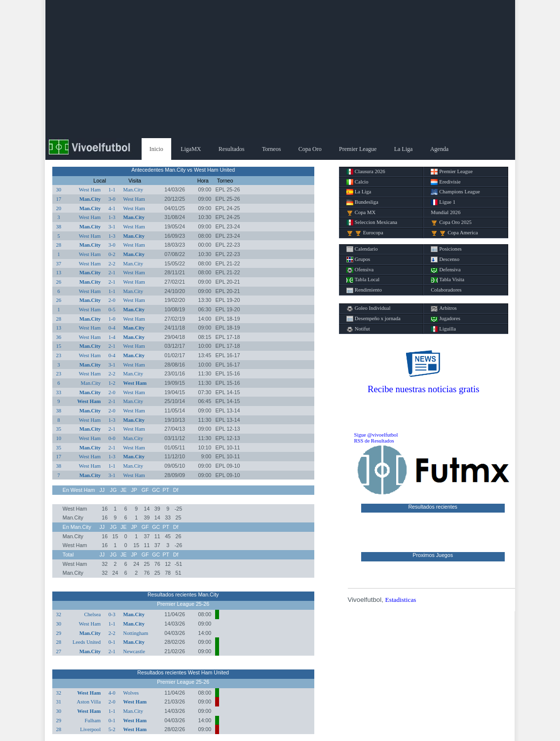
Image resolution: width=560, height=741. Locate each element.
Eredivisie (446, 182)
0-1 (112, 642)
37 (59, 264)
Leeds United (87, 642)
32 (59, 614)
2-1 (112, 273)
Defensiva (446, 270)
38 (59, 227)
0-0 (112, 438)
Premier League (358, 149)
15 (59, 346)
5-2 (112, 729)
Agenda (439, 149)
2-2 (112, 264)
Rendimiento (364, 290)
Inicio (156, 149)
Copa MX (361, 213)
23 (59, 355)
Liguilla (443, 329)
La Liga (404, 149)
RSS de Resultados (374, 441)
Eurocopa (365, 233)
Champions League (455, 192)
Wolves (131, 693)
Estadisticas (401, 600)
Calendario (362, 249)
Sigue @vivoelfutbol (376, 435)
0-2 (112, 254)
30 (59, 190)
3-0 (112, 199)
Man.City (133, 190)
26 (59, 282)
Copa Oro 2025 (451, 222)
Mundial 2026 (446, 212)
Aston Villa (89, 702)
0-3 (112, 614)
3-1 (112, 227)
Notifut (358, 329)
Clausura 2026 (366, 172)
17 (59, 199)
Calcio (357, 182)
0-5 (112, 310)
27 (59, 651)
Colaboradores (446, 290)
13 (59, 273)
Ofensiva (360, 270)
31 (59, 702)
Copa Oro (310, 149)
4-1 (112, 208)
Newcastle (134, 651)
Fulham (93, 721)
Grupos (358, 259)
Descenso (445, 259)
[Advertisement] (280, 69)
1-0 (112, 319)
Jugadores (446, 319)
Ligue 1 (443, 202)
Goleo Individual (369, 308)
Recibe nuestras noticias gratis (423, 389)
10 (59, 438)
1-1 (112, 190)
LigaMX (191, 149)
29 (59, 633)
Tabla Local (363, 280)
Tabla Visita (448, 280)
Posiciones (446, 249)
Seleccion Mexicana (372, 222)
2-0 (112, 300)
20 (59, 208)
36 (59, 337)
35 (59, 429)
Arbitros (444, 308)
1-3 (112, 217)
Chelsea (92, 614)
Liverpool (90, 729)
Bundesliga (362, 202)
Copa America (454, 233)
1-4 (112, 337)
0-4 (112, 328)
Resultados (232, 149)
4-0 (112, 693)
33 (59, 392)
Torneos (271, 149)
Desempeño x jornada (373, 319)
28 (59, 245)
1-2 (112, 383)
